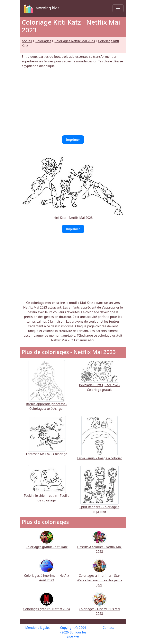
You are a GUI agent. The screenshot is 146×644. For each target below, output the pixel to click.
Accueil (27, 41)
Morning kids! (41, 8)
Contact (108, 628)
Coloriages (43, 41)
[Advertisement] (73, 102)
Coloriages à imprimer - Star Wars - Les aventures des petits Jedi (99, 575)
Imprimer (73, 140)
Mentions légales (38, 628)
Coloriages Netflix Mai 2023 (75, 41)
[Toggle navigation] (118, 8)
